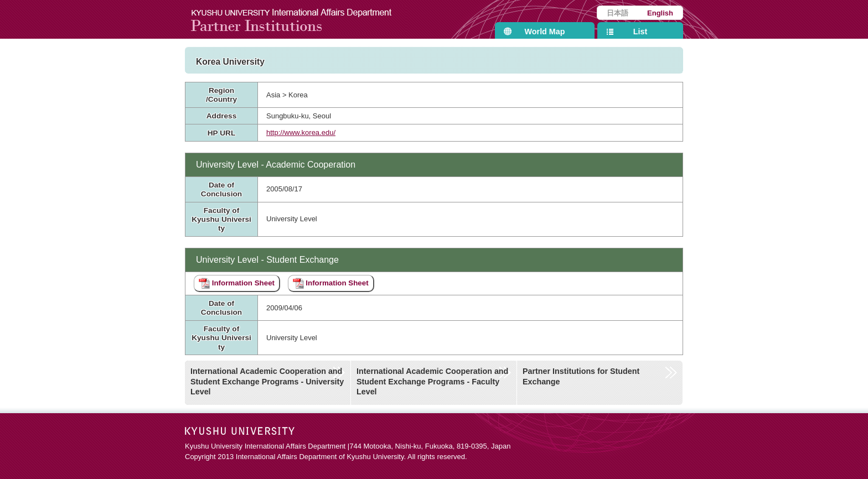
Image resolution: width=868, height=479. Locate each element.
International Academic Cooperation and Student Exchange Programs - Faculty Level (432, 381)
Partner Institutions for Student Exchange (581, 376)
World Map (545, 32)
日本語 (618, 13)
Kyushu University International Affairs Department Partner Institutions (298, 19)
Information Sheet (237, 283)
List (640, 32)
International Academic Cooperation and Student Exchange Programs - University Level (267, 381)
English (660, 13)
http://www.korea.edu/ (301, 132)
